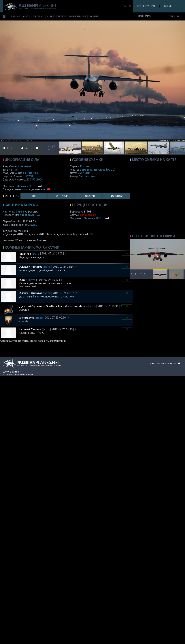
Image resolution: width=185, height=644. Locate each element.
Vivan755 (25, 254)
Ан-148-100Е (31, 173)
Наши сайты (145, 16)
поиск (62, 16)
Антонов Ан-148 (30, 215)
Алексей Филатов (31, 267)
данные (50, 16)
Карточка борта (13, 211)
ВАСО (34, 225)
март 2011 (84, 173)
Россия (85, 166)
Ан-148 (13, 170)
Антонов (26, 166)
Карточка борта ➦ (21, 205)
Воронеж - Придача (97, 170)
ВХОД (167, 6)
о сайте (94, 16)
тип (34, 196)
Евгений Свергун (30, 329)
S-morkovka (87, 176)
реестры (37, 16)
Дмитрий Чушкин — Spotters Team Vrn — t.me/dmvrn (53, 306)
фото (26, 16)
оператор (62, 196)
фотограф (117, 196)
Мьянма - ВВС (25, 186)
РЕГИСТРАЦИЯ (146, 6)
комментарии (77, 16)
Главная (15, 16)
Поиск (174, 16)
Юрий (23, 280)
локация (89, 196)
